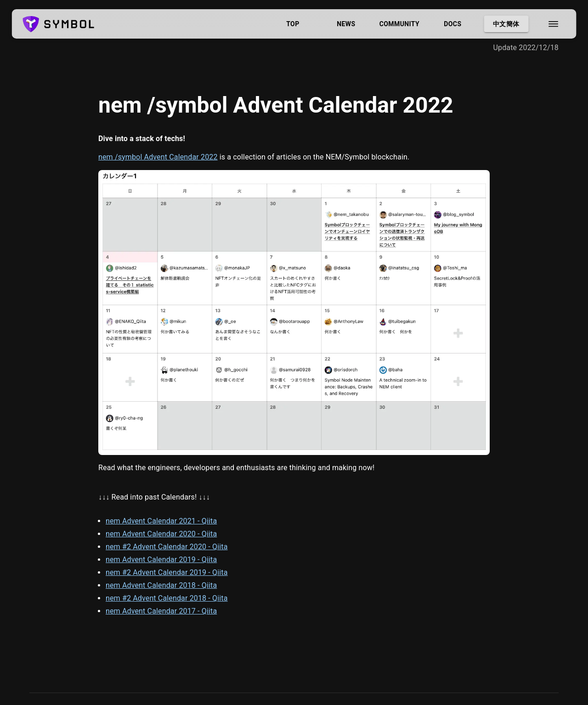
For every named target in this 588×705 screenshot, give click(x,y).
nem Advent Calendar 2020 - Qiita (161, 534)
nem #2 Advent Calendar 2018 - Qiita (167, 598)
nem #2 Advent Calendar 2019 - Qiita (167, 572)
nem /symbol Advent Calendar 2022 (158, 157)
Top (293, 24)
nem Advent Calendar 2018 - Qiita (161, 585)
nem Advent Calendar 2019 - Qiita (161, 560)
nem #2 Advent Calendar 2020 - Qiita (167, 547)
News (346, 24)
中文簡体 (506, 24)
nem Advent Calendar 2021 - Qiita (161, 521)
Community (399, 24)
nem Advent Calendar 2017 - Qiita (161, 611)
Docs (452, 24)
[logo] (59, 24)
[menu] (553, 24)
